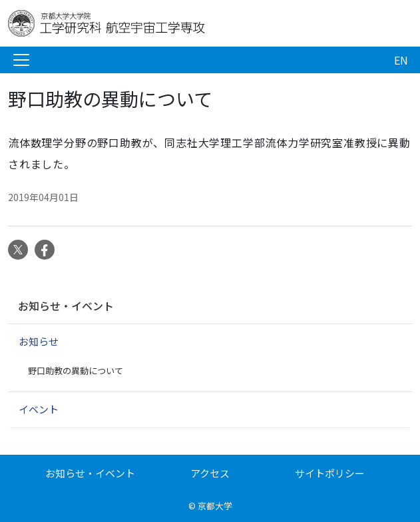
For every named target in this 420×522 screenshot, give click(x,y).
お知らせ (39, 341)
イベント (39, 409)
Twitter (18, 250)
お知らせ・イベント (66, 306)
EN (401, 60)
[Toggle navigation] (21, 60)
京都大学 (215, 506)
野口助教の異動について (76, 371)
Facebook (45, 250)
